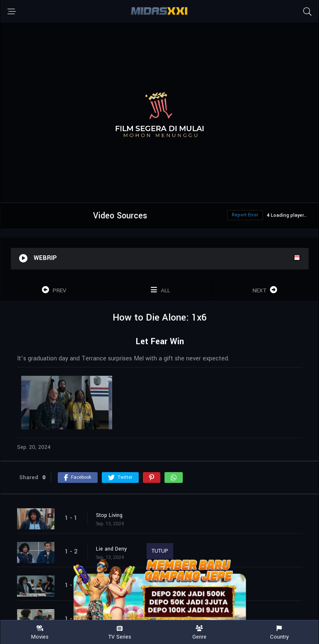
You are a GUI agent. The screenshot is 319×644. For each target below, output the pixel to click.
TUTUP (160, 551)
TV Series (120, 633)
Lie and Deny (111, 549)
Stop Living (109, 515)
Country (279, 633)
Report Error (245, 215)
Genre (199, 633)
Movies (40, 633)
